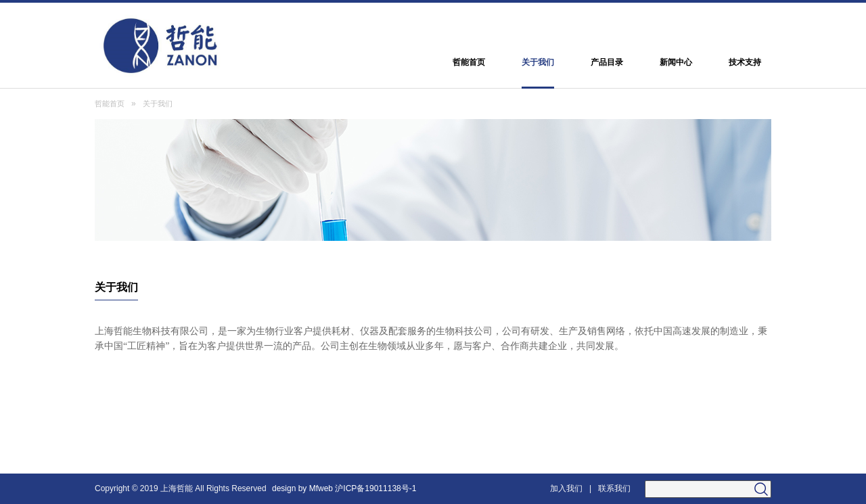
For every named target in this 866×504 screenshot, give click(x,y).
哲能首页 (469, 62)
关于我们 (538, 62)
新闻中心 (676, 62)
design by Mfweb (302, 488)
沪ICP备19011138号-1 (377, 488)
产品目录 (607, 62)
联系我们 (614, 488)
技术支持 (745, 62)
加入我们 (566, 488)
